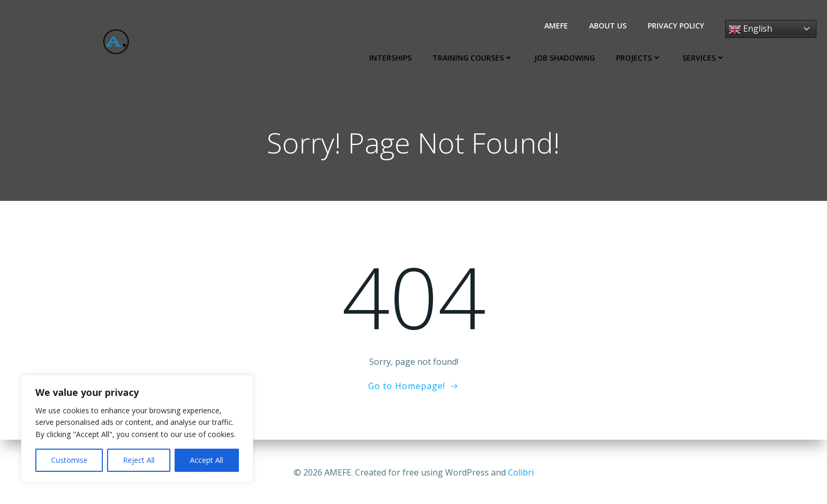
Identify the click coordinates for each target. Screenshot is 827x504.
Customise (69, 460)
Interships (393, 58)
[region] (137, 429)
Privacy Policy (679, 26)
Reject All (139, 460)
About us (610, 26)
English (753, 29)
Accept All (206, 460)
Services (706, 58)
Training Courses (475, 58)
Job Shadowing (567, 58)
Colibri (521, 472)
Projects (641, 58)
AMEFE (559, 26)
